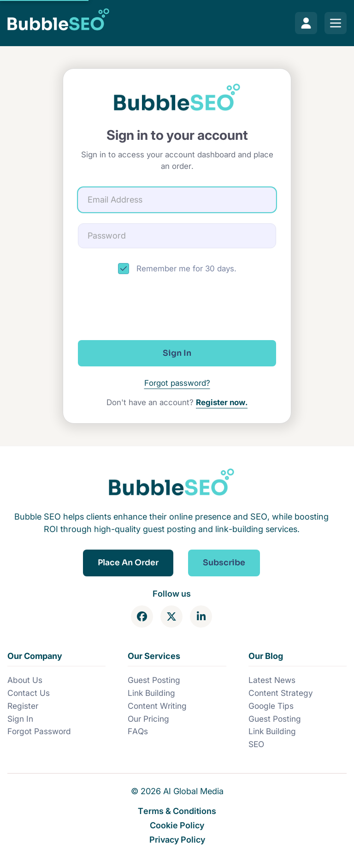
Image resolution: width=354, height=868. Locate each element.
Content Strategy (281, 693)
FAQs (138, 731)
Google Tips (271, 706)
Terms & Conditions (177, 811)
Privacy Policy (177, 839)
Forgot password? (177, 383)
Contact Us (29, 693)
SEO (256, 744)
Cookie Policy (177, 825)
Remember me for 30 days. (186, 269)
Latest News (272, 680)
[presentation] (177, 307)
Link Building (151, 693)
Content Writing (157, 706)
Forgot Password (39, 731)
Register (23, 706)
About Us (25, 680)
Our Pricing (148, 719)
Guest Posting (154, 680)
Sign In (20, 719)
